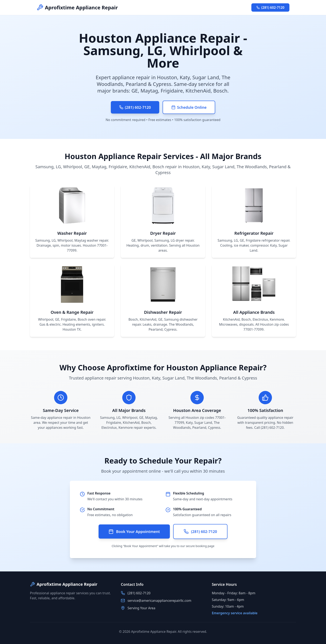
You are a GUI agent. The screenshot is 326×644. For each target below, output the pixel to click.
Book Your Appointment (134, 532)
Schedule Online (189, 107)
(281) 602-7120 (270, 7)
